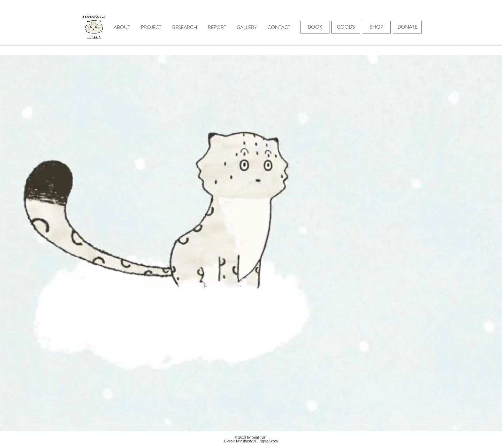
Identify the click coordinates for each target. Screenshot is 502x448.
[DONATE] (407, 27)
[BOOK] (315, 27)
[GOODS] (346, 27)
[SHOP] (376, 27)
